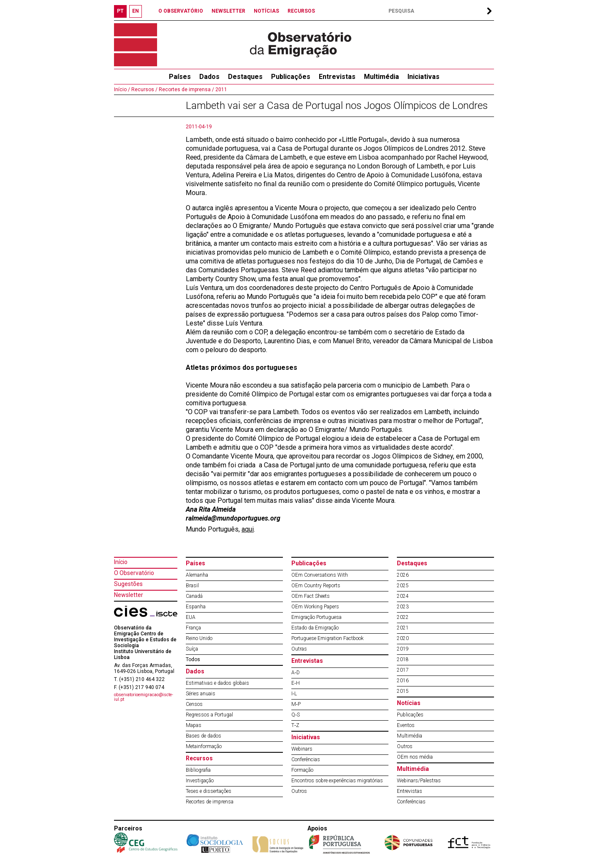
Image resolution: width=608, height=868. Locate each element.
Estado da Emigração (315, 628)
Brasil (192, 586)
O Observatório (134, 573)
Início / (122, 90)
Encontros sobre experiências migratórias (337, 781)
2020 (403, 638)
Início (121, 562)
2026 (403, 575)
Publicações (291, 77)
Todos (193, 659)
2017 (403, 670)
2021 (403, 628)
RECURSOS (301, 11)
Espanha (196, 607)
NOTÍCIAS (266, 11)
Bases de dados (204, 736)
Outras (299, 649)
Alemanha (197, 575)
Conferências (306, 759)
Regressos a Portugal (209, 715)
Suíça (192, 649)
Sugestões (128, 584)
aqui (248, 529)
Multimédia (381, 77)
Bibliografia (198, 770)
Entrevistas (337, 77)
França (193, 628)
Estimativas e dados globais (217, 683)
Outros (299, 791)
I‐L (294, 694)
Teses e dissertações (209, 791)
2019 (403, 649)
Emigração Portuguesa (316, 617)
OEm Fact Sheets (311, 596)
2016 (403, 681)
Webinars (302, 749)
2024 (403, 596)
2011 (221, 90)
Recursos (199, 758)
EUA (191, 617)
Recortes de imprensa (210, 802)
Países (195, 563)
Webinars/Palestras (419, 781)
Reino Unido (199, 638)
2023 (403, 607)
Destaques (245, 77)
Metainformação (204, 746)
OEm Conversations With (320, 575)
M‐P (296, 704)
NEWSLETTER (228, 11)
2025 (403, 586)
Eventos (406, 725)
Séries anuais (201, 694)
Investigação (200, 781)
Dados (209, 77)
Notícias (409, 703)
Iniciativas (423, 77)
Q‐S (296, 715)
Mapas (194, 725)
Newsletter (129, 595)
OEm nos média (415, 757)
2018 (403, 659)
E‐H (296, 683)
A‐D (296, 673)
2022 (403, 617)
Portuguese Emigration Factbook (327, 638)
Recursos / (144, 90)
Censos (194, 704)
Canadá (194, 596)
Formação (302, 770)
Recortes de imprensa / (186, 90)
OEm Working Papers (315, 607)
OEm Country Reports (316, 586)
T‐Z (295, 725)
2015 (403, 691)
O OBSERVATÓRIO (181, 11)
